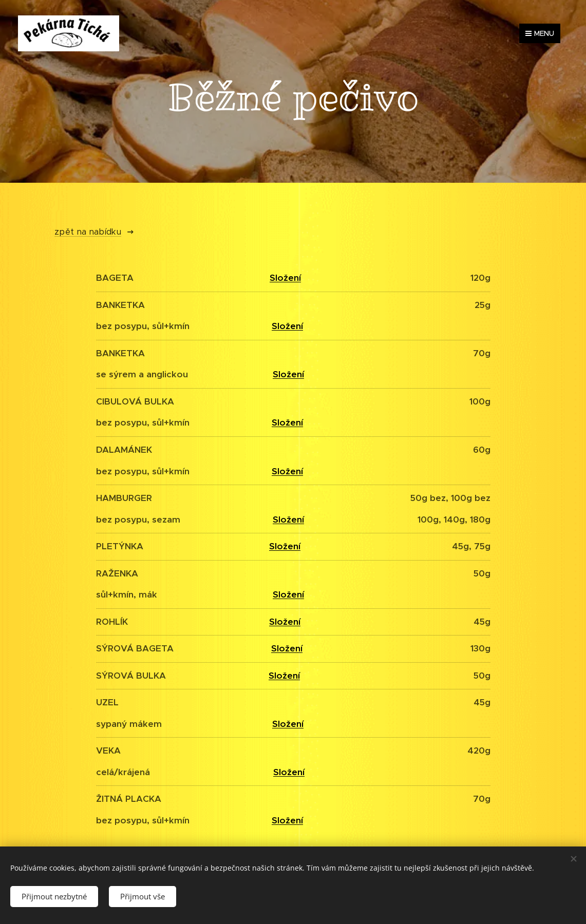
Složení (285, 278)
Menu (540, 33)
